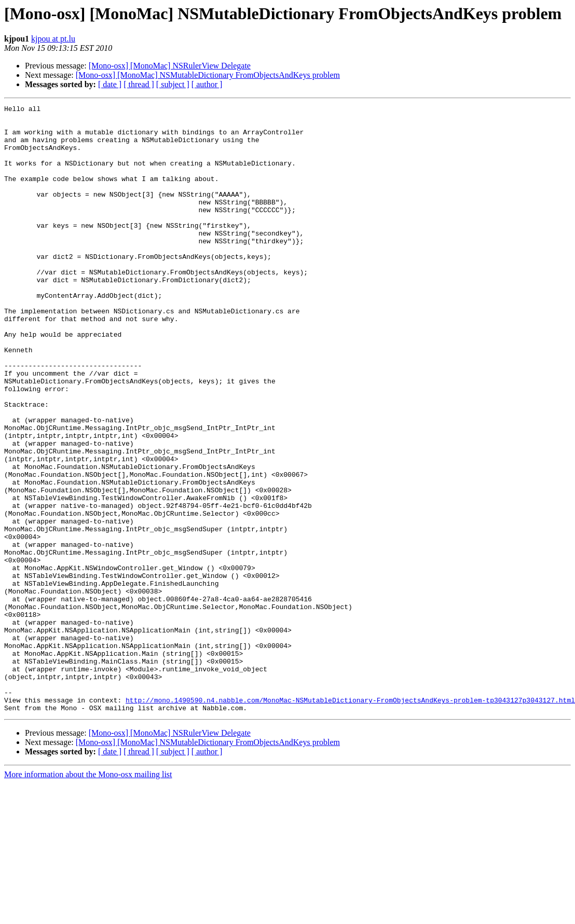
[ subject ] (173, 84)
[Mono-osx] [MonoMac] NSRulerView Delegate (170, 66)
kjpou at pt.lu (53, 39)
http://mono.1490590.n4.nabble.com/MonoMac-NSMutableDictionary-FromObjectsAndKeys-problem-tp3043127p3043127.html (350, 820)
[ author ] (207, 84)
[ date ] (110, 84)
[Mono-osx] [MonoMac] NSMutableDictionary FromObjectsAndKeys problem (208, 75)
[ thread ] (139, 84)
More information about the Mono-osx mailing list (88, 896)
